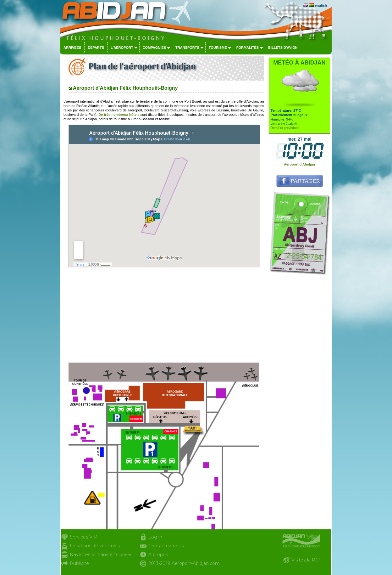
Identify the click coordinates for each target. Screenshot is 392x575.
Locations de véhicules (95, 546)
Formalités (248, 48)
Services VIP (84, 537)
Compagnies (154, 48)
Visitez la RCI (306, 560)
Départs (96, 48)
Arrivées (72, 48)
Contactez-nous (166, 546)
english (321, 5)
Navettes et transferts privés (101, 555)
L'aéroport (122, 48)
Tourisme (218, 48)
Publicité (79, 563)
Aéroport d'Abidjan (299, 164)
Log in (155, 537)
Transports (187, 48)
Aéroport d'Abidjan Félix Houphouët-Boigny (125, 88)
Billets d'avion (283, 48)
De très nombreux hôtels (119, 115)
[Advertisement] (164, 315)
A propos (158, 555)
